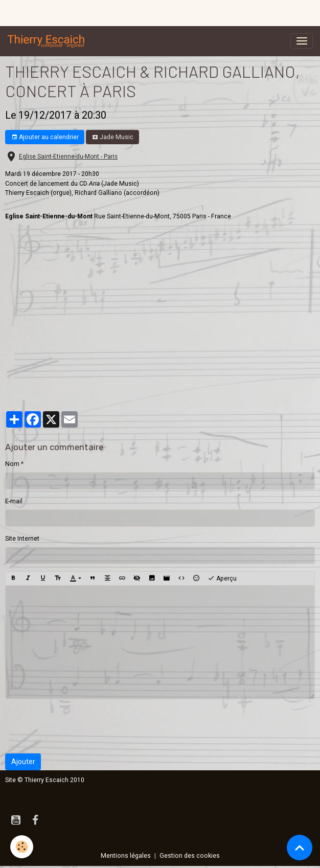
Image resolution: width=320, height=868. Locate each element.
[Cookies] (22, 847)
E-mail (14, 501)
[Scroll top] (300, 848)
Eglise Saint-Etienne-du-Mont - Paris (68, 157)
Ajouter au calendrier (45, 137)
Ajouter (23, 762)
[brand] (48, 41)
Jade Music (113, 137)
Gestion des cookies (190, 856)
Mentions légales (126, 856)
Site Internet (22, 539)
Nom (12, 464)
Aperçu (222, 578)
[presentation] (83, 726)
